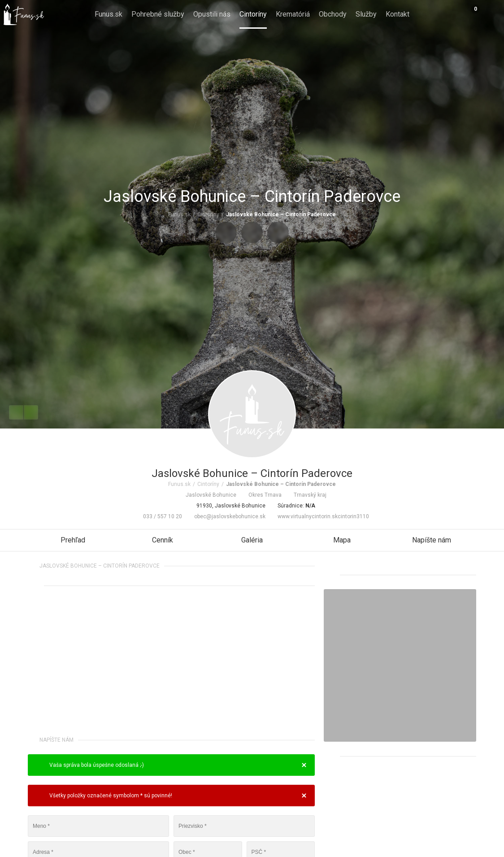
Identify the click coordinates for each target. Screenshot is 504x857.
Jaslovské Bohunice (207, 495)
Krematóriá (293, 14)
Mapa (342, 540)
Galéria (252, 540)
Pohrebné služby (158, 14)
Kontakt (398, 14)
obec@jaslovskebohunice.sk (226, 516)
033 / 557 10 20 (159, 516)
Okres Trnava (261, 495)
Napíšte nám (432, 540)
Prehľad (73, 540)
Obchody (333, 14)
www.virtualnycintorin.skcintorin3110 (319, 516)
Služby (366, 14)
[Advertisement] (171, 663)
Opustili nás (212, 14)
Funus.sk (109, 14)
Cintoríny (253, 14)
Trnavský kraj (306, 495)
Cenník (163, 540)
